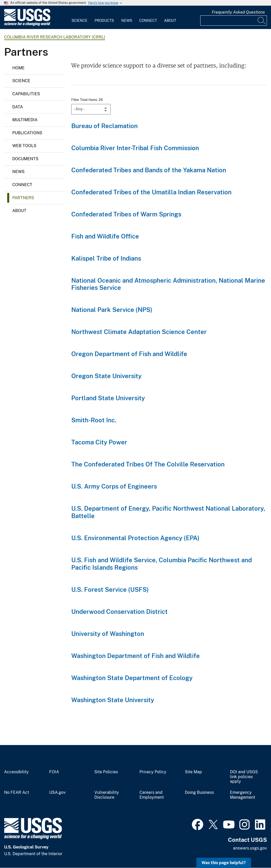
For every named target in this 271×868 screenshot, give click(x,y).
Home (18, 68)
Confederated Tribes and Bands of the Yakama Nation (149, 170)
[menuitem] (79, 17)
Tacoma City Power (99, 442)
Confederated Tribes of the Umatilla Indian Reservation (151, 192)
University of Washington (108, 634)
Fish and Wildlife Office (105, 236)
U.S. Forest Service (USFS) (110, 589)
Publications (27, 133)
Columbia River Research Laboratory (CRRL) (55, 37)
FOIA (54, 772)
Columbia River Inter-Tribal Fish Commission (135, 148)
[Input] (234, 21)
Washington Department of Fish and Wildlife (135, 656)
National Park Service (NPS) (112, 310)
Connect (148, 21)
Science (79, 21)
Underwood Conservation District (119, 612)
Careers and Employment (152, 795)
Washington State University (113, 700)
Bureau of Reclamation (104, 126)
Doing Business (199, 793)
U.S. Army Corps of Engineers (114, 486)
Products (104, 21)
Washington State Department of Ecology (132, 678)
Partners (23, 198)
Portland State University (108, 398)
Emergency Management (243, 795)
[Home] (27, 25)
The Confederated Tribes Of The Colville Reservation (148, 464)
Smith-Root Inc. (94, 420)
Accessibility (16, 772)
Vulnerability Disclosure (107, 795)
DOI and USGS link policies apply (244, 777)
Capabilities (26, 94)
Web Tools (24, 146)
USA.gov (57, 793)
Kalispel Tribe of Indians (106, 258)
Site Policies (106, 772)
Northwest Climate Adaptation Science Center (139, 332)
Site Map (193, 772)
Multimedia (25, 120)
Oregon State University (106, 376)
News (127, 21)
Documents (25, 159)
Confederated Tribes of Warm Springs (126, 214)
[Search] (262, 21)
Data (18, 107)
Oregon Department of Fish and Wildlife (129, 354)
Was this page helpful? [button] (224, 863)
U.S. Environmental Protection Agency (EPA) (135, 538)
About (170, 21)
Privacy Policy (153, 772)
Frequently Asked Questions (238, 12)
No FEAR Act (17, 793)
